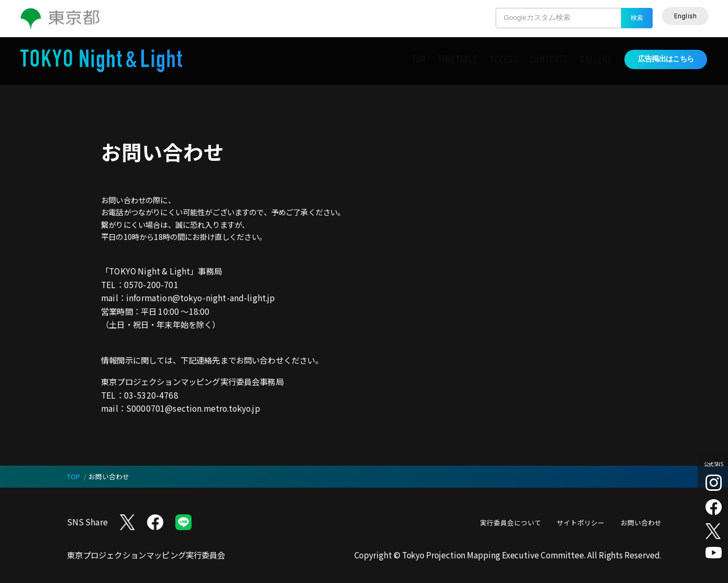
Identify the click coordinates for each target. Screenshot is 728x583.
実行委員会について (510, 522)
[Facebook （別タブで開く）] (155, 522)
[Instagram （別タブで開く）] (714, 483)
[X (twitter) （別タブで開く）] (714, 531)
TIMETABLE (457, 60)
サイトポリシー (581, 522)
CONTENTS (549, 60)
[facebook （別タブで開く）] (714, 507)
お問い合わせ (641, 522)
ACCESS (504, 60)
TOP (418, 60)
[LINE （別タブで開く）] (183, 522)
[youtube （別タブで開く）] (714, 553)
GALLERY (596, 60)
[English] (686, 16)
